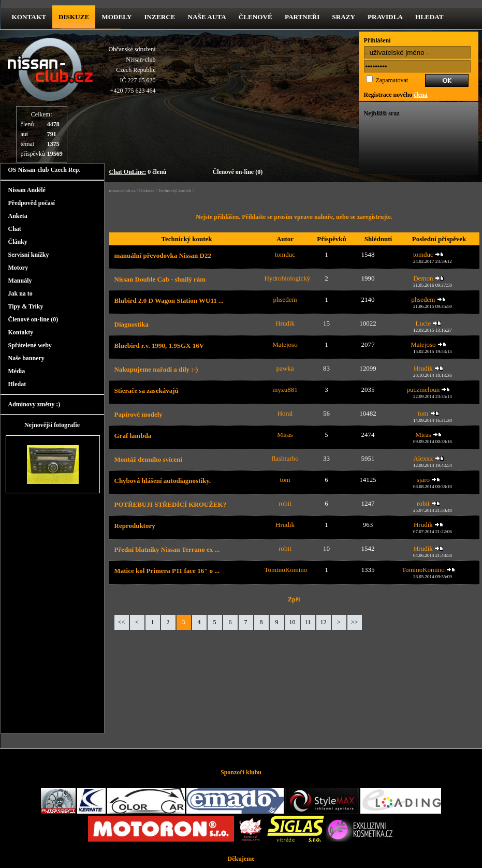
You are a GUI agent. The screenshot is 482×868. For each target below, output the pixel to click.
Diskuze (147, 190)
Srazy (344, 17)
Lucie (423, 323)
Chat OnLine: (128, 172)
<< (122, 622)
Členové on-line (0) (238, 172)
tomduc (285, 254)
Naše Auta (207, 17)
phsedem (285, 299)
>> (355, 622)
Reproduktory (135, 526)
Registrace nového (396, 95)
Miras (285, 435)
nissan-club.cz (122, 190)
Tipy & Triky (26, 306)
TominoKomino (286, 570)
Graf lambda (133, 436)
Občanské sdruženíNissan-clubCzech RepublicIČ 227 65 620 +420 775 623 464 (132, 70)
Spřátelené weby (30, 345)
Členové (255, 17)
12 (324, 622)
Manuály (20, 281)
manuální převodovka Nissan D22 (163, 255)
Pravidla (385, 17)
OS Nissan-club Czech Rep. (45, 170)
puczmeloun (423, 389)
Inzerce (159, 17)
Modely (116, 17)
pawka (285, 368)
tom (423, 413)
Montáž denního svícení (148, 459)
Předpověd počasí (32, 203)
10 (293, 622)
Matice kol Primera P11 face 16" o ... (167, 571)
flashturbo (285, 458)
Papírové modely (138, 414)
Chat (15, 229)
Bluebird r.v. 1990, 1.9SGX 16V (159, 345)
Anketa (18, 216)
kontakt (29, 17)
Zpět (294, 599)
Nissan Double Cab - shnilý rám (160, 279)
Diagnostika (132, 324)
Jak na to (20, 293)
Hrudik (285, 323)
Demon (423, 278)
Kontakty (21, 332)
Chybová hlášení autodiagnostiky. (163, 481)
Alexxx (423, 458)
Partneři (302, 17)
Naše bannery (26, 358)
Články (18, 242)
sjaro (423, 480)
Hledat (429, 17)
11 (308, 622)
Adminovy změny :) (34, 404)
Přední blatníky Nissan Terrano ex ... (167, 549)
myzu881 (285, 389)
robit (285, 503)
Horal (285, 413)
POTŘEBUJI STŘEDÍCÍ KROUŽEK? (171, 504)
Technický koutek (174, 190)
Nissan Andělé (27, 190)
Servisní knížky (29, 255)
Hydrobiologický (288, 278)
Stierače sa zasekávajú (147, 391)
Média (17, 371)
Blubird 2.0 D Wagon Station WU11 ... (169, 300)
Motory (18, 268)
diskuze (74, 17)
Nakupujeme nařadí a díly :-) (156, 369)
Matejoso (285, 344)
